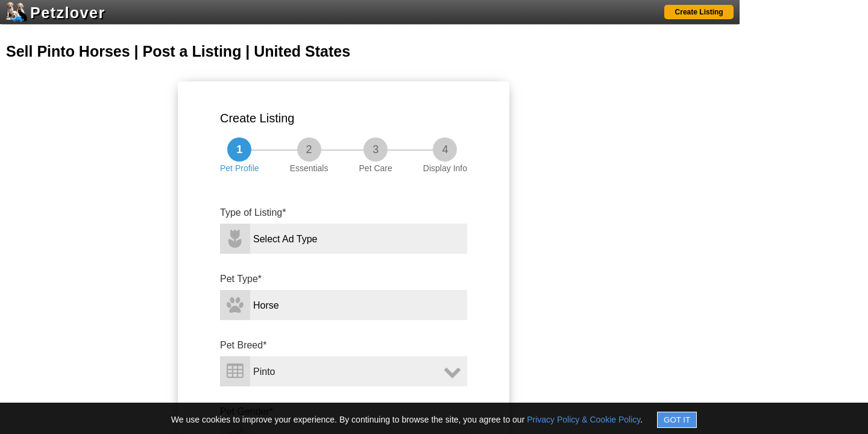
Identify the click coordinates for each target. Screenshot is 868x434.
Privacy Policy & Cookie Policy (583, 420)
